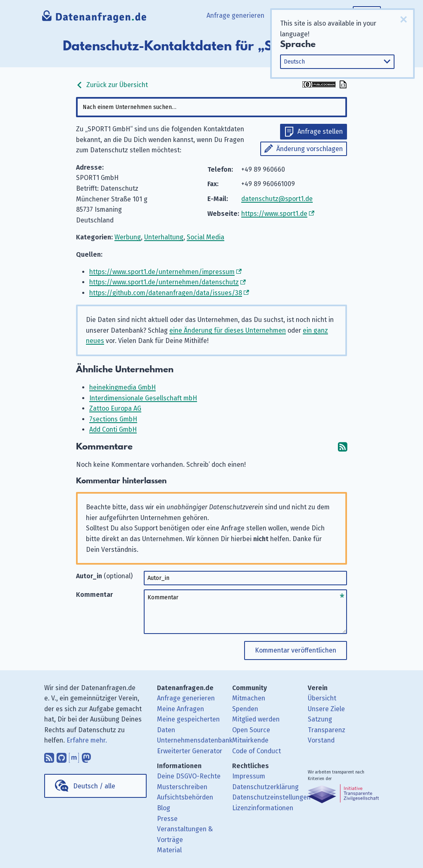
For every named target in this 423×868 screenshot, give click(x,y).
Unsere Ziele (326, 709)
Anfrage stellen (320, 131)
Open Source (251, 730)
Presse (167, 819)
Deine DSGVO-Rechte (189, 776)
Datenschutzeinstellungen (271, 797)
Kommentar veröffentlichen (296, 650)
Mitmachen (249, 698)
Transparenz (327, 730)
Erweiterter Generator (190, 751)
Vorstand (321, 740)
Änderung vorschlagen (310, 149)
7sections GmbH (113, 419)
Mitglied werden (256, 719)
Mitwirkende (250, 740)
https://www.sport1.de (274, 214)
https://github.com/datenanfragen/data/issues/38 (166, 293)
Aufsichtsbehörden (185, 797)
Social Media (206, 237)
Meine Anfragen (181, 709)
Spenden (245, 709)
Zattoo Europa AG (115, 408)
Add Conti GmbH (113, 429)
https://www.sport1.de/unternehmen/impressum (162, 272)
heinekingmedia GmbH (122, 387)
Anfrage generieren (235, 15)
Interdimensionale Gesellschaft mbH (143, 398)
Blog (164, 808)
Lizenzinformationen (263, 808)
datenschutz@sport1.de (277, 199)
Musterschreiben (182, 787)
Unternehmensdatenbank (195, 740)
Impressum (249, 776)
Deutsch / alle (94, 786)
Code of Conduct (257, 751)
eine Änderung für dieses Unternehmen (228, 330)
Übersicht (322, 698)
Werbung (128, 237)
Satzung (320, 719)
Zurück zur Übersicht (112, 85)
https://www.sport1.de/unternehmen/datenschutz (164, 282)
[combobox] (211, 107)
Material (169, 850)
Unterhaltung (164, 237)
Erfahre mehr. (87, 740)
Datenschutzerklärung (265, 787)
